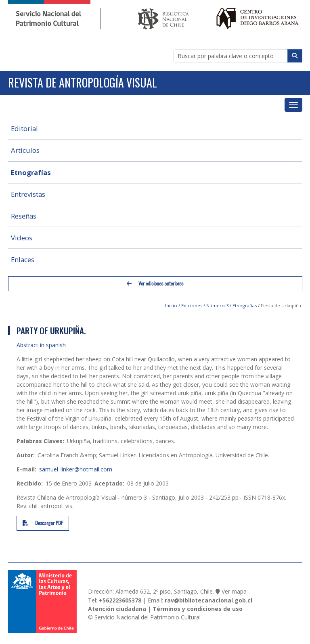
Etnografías (31, 172)
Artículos (25, 150)
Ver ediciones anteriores (155, 284)
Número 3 (217, 305)
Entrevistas (28, 194)
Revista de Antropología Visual (83, 82)
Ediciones (192, 305)
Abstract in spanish (41, 345)
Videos (22, 238)
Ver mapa (234, 591)
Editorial (24, 128)
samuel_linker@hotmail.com (76, 469)
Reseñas (24, 216)
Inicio (171, 305)
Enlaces (23, 259)
